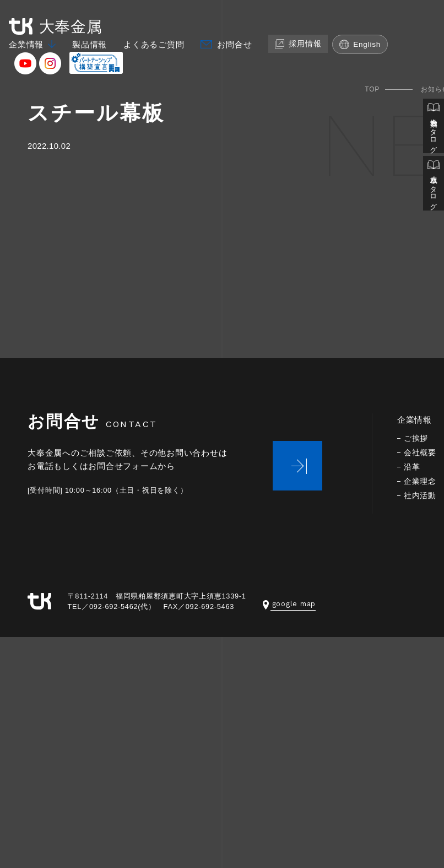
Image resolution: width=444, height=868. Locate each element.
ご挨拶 (416, 438)
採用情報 (297, 44)
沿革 (412, 467)
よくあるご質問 (154, 44)
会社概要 (420, 453)
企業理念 (420, 481)
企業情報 (26, 44)
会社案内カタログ (434, 125)
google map (289, 604)
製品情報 (90, 44)
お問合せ (234, 44)
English (358, 44)
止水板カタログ (434, 181)
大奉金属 (56, 27)
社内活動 (420, 496)
